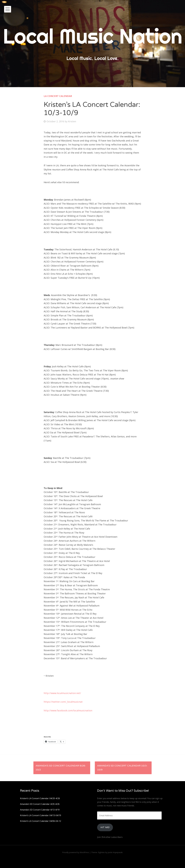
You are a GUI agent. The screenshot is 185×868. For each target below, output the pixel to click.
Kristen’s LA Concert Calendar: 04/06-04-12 (41, 821)
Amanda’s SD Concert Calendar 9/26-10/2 (61, 768)
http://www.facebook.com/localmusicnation (68, 710)
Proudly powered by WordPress (76, 852)
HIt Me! (105, 827)
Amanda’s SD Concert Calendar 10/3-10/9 (122, 768)
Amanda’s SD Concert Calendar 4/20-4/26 (40, 804)
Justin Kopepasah (115, 852)
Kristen (72, 121)
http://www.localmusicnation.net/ (62, 693)
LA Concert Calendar (58, 96)
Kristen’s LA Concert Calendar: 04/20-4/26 (40, 798)
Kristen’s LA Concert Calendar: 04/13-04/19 (41, 815)
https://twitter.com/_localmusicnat (63, 702)
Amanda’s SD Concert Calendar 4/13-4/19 (40, 810)
